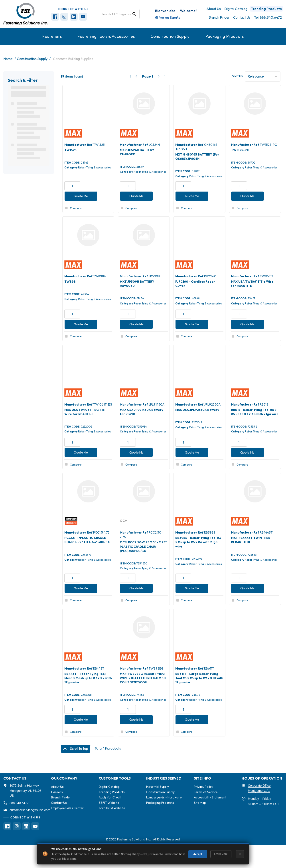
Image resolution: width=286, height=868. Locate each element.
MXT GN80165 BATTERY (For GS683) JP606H (197, 157)
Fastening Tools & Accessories (106, 36)
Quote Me (81, 196)
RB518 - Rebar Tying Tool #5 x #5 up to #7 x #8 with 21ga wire (255, 412)
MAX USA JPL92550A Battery (197, 410)
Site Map (200, 803)
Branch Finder (219, 17)
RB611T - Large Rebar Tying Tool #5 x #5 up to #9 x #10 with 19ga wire (199, 678)
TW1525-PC (240, 150)
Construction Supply (170, 36)
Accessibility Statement (210, 797)
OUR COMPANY (64, 778)
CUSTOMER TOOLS (115, 778)
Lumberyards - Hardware (164, 797)
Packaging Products (225, 36)
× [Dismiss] (240, 854)
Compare (73, 208)
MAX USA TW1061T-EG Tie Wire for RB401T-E (85, 412)
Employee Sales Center (67, 808)
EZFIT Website (109, 803)
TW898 (70, 282)
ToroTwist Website (112, 808)
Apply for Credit (110, 797)
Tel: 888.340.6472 (268, 17)
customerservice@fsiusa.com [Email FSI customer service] (30, 810)
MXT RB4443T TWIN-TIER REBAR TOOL (251, 540)
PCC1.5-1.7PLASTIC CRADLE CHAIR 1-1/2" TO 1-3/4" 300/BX (87, 540)
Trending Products (266, 9)
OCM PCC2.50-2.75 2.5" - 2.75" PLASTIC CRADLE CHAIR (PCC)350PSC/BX (143, 546)
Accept (198, 854)
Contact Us (242, 17)
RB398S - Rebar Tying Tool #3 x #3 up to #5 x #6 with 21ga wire (198, 542)
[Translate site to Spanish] (168, 17)
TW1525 (70, 150)
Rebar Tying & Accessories (95, 167)
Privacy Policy (203, 787)
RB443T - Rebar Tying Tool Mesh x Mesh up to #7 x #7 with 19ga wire (88, 678)
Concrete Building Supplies (73, 59)
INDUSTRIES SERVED (164, 778)
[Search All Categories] (119, 14)
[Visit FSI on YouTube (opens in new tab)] (83, 17)
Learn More (221, 854)
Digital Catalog (236, 9)
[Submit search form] (134, 14)
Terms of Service (206, 792)
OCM (124, 521)
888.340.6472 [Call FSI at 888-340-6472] (19, 803)
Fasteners (52, 36)
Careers (57, 792)
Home (8, 59)
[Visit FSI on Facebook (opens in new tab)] (55, 17)
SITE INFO (202, 778)
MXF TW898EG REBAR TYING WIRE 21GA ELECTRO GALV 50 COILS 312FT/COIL (143, 678)
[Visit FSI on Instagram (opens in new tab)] (64, 17)
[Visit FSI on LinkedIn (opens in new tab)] (74, 17)
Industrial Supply (158, 787)
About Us (214, 9)
